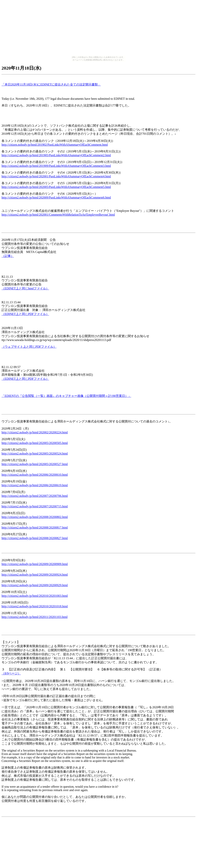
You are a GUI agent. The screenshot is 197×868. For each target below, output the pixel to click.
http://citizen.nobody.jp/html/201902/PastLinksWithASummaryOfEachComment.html (55, 145)
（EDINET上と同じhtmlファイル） (25, 288)
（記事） (8, 256)
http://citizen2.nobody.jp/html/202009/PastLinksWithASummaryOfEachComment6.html (56, 197)
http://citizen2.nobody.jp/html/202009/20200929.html (35, 585)
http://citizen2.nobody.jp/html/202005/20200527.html (35, 464)
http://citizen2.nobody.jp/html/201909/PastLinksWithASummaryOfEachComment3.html (56, 166)
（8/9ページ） (11, 673)
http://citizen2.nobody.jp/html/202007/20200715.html (35, 506)
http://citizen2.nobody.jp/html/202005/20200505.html (35, 443)
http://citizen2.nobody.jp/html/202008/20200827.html (35, 538)
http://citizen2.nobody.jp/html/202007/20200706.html (35, 496)
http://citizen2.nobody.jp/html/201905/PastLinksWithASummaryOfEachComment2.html (56, 155)
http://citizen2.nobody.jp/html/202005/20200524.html (35, 454)
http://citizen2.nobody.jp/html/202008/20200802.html (35, 517)
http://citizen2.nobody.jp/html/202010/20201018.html (35, 606)
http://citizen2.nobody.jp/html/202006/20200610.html (35, 475)
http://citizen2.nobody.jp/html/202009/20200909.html (35, 564)
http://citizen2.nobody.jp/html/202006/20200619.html (35, 485)
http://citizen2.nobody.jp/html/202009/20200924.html (35, 575)
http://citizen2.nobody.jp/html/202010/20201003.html (35, 596)
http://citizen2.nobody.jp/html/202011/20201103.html (35, 617)
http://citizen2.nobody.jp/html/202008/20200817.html (35, 528)
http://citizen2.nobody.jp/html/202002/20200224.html (35, 432)
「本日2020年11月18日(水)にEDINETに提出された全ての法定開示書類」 (51, 84)
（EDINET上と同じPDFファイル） (25, 314)
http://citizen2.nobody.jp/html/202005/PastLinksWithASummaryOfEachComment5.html (56, 187)
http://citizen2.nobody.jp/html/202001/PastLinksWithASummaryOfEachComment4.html (56, 176)
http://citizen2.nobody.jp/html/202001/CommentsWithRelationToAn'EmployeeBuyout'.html (58, 215)
